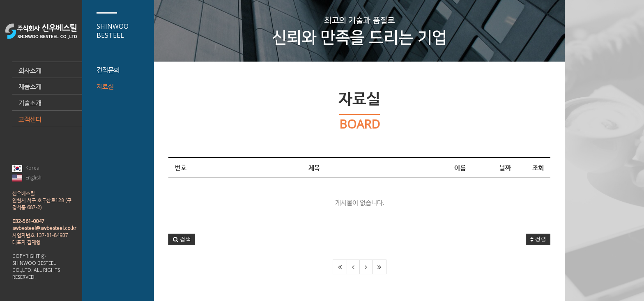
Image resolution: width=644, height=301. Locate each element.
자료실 (105, 86)
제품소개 (30, 86)
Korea (26, 168)
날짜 (505, 168)
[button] (182, 239)
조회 (538, 168)
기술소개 (30, 103)
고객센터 (30, 119)
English (27, 178)
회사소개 (30, 70)
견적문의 (108, 70)
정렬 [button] (538, 239)
